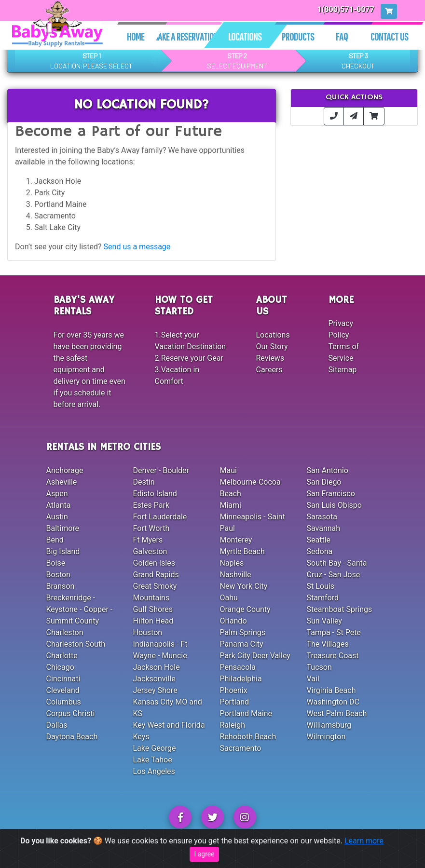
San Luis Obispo (334, 505)
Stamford (323, 598)
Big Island (63, 551)
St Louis (321, 586)
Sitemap (343, 370)
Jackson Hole (157, 667)
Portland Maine (246, 713)
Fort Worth (151, 528)
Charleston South (76, 644)
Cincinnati (63, 679)
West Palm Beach (337, 713)
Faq (342, 36)
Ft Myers (148, 540)
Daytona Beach (72, 737)
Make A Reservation (185, 36)
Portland (235, 702)
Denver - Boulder (161, 470)
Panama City (242, 644)
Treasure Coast (333, 656)
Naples (232, 563)
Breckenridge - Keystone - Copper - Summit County (80, 609)
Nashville (236, 575)
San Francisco (331, 494)
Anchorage (65, 470)
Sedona (320, 551)
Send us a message (137, 247)
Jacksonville (154, 679)
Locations (245, 36)
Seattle (319, 540)
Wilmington (326, 737)
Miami (231, 505)
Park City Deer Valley (255, 656)
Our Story (272, 346)
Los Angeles (154, 771)
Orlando (233, 621)
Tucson (319, 667)
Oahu (229, 598)
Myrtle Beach (242, 551)
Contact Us (390, 36)
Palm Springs (243, 632)
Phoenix (234, 690)
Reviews (270, 358)
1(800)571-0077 (346, 9)
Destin (144, 482)
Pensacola (238, 667)
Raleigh (233, 725)
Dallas (57, 725)
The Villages (328, 644)
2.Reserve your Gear (189, 358)
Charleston (65, 632)
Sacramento (241, 748)
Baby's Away (245, 854)
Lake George (155, 748)
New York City (244, 586)
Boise (56, 563)
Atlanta (59, 505)
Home (136, 36)
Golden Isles (154, 563)
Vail (313, 679)
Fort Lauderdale (160, 517)
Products (298, 36)
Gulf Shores (153, 609)
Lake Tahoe (153, 760)
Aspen (57, 494)
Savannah (324, 528)
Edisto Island (155, 494)
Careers (269, 370)
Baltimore (63, 528)
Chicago (60, 667)
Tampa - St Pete (334, 632)
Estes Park (151, 505)
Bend (55, 540)
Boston (58, 575)
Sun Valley (324, 621)
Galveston (150, 551)
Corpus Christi (71, 713)
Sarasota (322, 517)
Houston (148, 632)
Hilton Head (153, 621)
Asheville (62, 482)
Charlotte (62, 656)
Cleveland (63, 690)
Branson (61, 586)
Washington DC (333, 702)
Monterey (236, 540)
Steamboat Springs (340, 609)
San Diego (324, 482)
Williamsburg (329, 725)
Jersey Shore (155, 690)
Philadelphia (241, 679)
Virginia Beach (331, 690)
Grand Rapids (156, 575)
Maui (228, 470)
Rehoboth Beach (248, 737)
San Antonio (328, 470)
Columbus (64, 702)
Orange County (245, 609)
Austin (57, 517)
